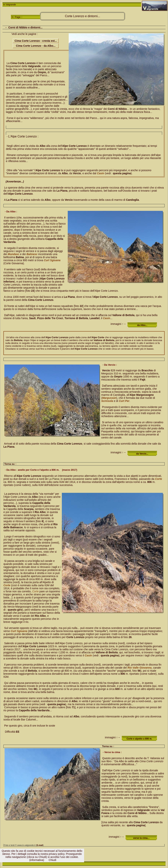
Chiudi (53, 860)
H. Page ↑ (17, 17)
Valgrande (11, 5)
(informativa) (37, 860)
